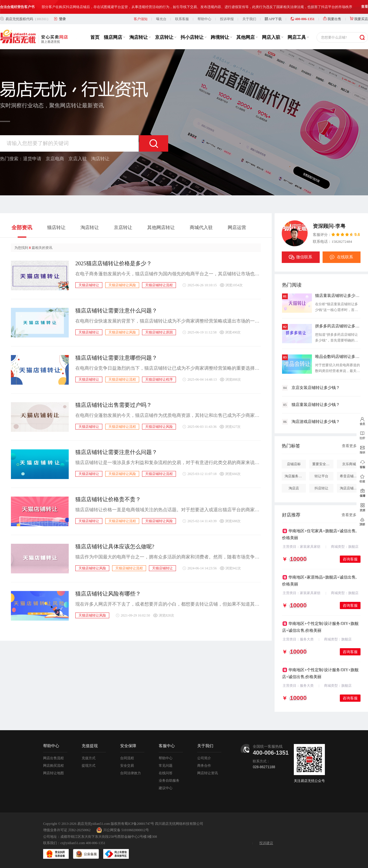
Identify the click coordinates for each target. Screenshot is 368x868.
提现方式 (89, 766)
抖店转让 (321, 488)
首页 (95, 37)
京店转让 (166, 37)
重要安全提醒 (323, 464)
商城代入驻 (201, 227)
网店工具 (298, 37)
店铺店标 (294, 464)
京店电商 (55, 159)
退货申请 (32, 159)
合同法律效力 (131, 773)
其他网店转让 (161, 227)
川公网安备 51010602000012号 (123, 830)
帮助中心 (204, 19)
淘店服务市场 (295, 476)
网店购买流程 (53, 766)
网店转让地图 (53, 773)
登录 (62, 19)
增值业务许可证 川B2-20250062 (67, 830)
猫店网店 (114, 37)
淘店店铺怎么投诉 (350, 488)
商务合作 (204, 766)
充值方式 (89, 758)
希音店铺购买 (350, 476)
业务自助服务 (169, 781)
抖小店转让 (193, 37)
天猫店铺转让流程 (159, 285)
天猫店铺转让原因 (159, 332)
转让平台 (321, 476)
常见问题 (166, 766)
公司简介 (204, 758)
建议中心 (166, 788)
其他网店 (247, 37)
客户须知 (141, 19)
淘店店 (294, 488)
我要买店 (359, 19)
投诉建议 (266, 843)
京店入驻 (78, 159)
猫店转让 (56, 227)
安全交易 (127, 766)
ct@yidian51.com (73, 843)
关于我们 (249, 19)
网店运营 (237, 227)
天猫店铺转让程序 (159, 379)
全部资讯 (22, 228)
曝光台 (161, 19)
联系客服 (182, 19)
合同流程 (127, 758)
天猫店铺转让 (89, 285)
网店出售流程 (53, 758)
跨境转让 (221, 37)
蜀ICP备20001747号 (139, 824)
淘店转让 (140, 37)
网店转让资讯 (208, 773)
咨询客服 (350, 559)
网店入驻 (273, 37)
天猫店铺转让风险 (122, 285)
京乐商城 (349, 464)
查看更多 (349, 446)
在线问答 (166, 773)
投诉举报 (227, 19)
